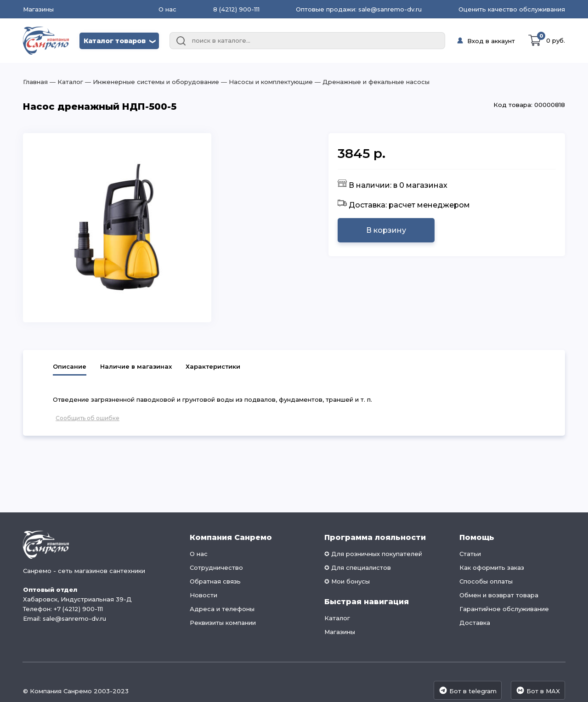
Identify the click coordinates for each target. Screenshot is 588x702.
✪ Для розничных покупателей (373, 554)
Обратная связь (215, 581)
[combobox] (307, 41)
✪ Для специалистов (358, 567)
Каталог (337, 618)
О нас (167, 9)
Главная (35, 82)
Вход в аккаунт (491, 41)
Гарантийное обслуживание (504, 609)
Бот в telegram (468, 690)
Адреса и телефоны (222, 609)
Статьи (470, 554)
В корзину (386, 230)
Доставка (475, 623)
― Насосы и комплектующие (266, 82)
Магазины (38, 9)
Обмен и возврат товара (499, 595)
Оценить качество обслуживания (512, 9)
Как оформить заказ (492, 567)
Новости (204, 595)
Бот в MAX (538, 690)
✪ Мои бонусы (347, 581)
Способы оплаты (486, 581)
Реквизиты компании (223, 623)
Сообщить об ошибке (88, 418)
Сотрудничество (216, 567)
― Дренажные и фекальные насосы (371, 82)
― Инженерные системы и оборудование (151, 82)
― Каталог (65, 82)
